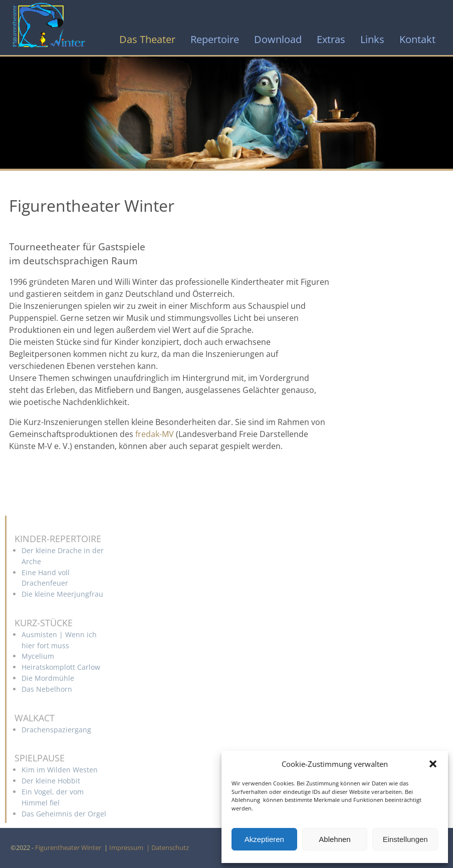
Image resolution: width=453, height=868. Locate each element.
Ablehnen (334, 839)
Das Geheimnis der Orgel (64, 814)
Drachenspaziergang (56, 730)
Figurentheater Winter (69, 847)
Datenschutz (172, 847)
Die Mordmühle (48, 678)
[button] (433, 764)
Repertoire (215, 39)
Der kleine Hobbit (51, 781)
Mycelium (38, 656)
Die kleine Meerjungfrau (62, 594)
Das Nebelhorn (47, 689)
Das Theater (147, 39)
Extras (331, 39)
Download (278, 39)
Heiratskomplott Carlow (61, 667)
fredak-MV (155, 434)
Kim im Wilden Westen (60, 770)
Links (372, 39)
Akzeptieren (264, 839)
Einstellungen (405, 839)
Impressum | (130, 847)
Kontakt (417, 39)
